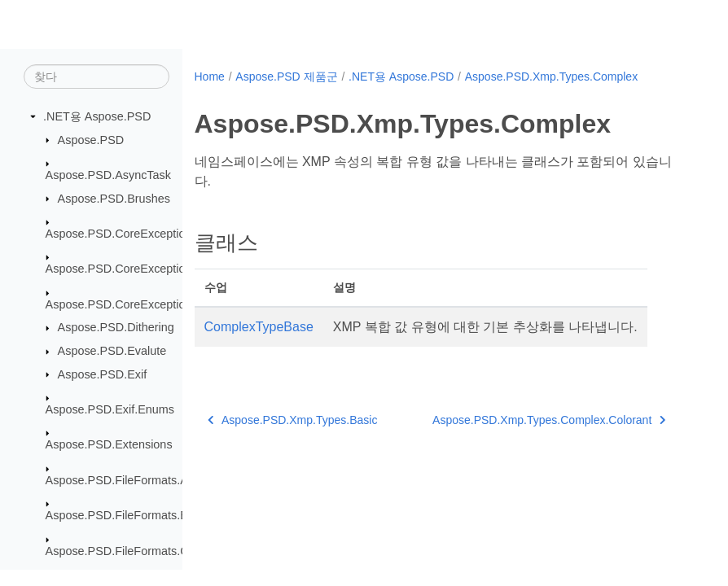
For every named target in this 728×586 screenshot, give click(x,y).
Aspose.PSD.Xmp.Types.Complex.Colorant (549, 420)
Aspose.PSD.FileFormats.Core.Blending (150, 551)
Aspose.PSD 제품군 (286, 77)
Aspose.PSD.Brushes (114, 199)
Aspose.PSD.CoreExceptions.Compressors (158, 269)
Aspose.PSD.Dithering (116, 327)
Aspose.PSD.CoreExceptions (122, 234)
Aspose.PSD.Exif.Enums (110, 409)
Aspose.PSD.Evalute (112, 351)
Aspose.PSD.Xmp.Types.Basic (293, 420)
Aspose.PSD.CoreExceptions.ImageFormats (161, 304)
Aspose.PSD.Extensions (109, 444)
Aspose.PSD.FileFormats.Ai (118, 480)
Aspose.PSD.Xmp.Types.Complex (551, 77)
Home (210, 77)
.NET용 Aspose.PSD (97, 116)
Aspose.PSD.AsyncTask (108, 175)
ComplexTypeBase (259, 327)
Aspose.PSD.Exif (103, 374)
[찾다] (96, 77)
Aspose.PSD (91, 140)
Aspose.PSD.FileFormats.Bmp (125, 515)
